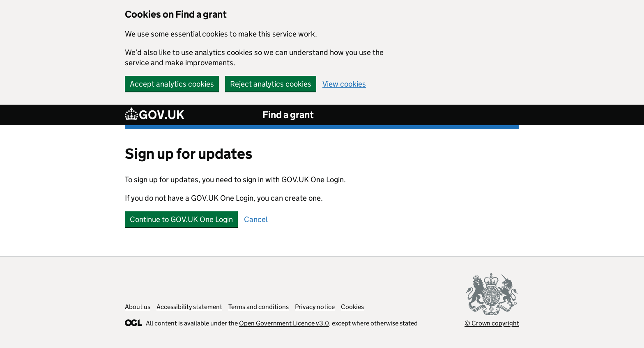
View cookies (344, 84)
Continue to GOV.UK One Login (181, 219)
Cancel (256, 219)
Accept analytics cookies (172, 84)
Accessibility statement (189, 307)
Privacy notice (315, 307)
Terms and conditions (259, 307)
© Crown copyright (492, 323)
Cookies (352, 307)
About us (138, 307)
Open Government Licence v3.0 (284, 323)
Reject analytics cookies (271, 84)
